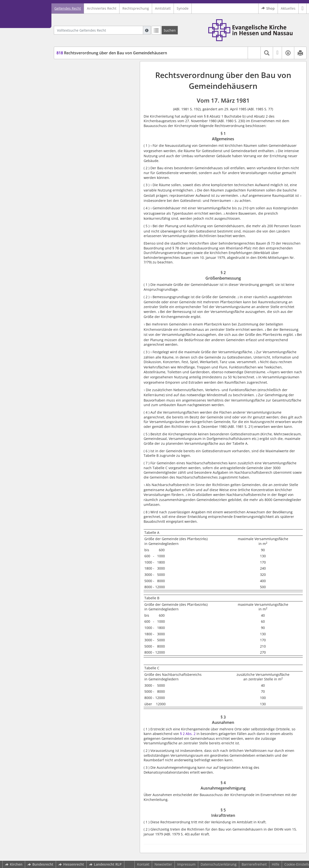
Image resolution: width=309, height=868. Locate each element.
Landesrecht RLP (105, 864)
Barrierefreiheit (254, 864)
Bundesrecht (40, 864)
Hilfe (276, 864)
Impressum (186, 864)
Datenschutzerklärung (219, 864)
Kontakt (143, 864)
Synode (183, 8)
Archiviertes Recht (102, 8)
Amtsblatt (163, 8)
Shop (268, 8)
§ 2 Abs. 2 (188, 734)
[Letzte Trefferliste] (156, 30)
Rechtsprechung (136, 8)
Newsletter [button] (163, 864)
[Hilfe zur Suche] (147, 30)
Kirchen (14, 864)
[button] (303, 8)
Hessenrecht (71, 864)
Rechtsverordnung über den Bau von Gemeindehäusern (112, 53)
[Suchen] (170, 30)
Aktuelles (288, 8)
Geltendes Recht (68, 8)
